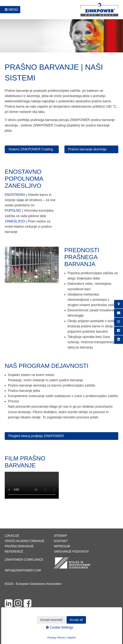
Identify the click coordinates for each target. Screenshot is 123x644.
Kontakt (61, 541)
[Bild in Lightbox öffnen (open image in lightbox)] (32, 266)
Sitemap (60, 536)
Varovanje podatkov (71, 552)
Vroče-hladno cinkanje (25, 541)
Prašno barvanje (19, 546)
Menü (13, 10)
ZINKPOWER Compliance (24, 560)
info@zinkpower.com (23, 570)
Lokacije (12, 536)
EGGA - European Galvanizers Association (33, 584)
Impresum (62, 546)
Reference (14, 552)
